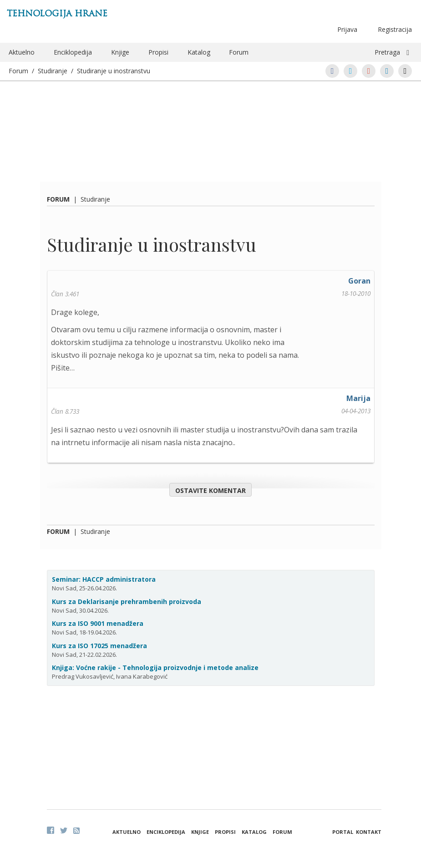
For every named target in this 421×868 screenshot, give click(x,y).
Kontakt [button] (369, 832)
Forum (239, 52)
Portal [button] (343, 832)
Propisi (158, 52)
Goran (359, 281)
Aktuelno (22, 52)
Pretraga (387, 52)
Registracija (395, 29)
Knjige (120, 52)
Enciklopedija (73, 52)
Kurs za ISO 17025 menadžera (99, 646)
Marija (358, 398)
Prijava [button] (347, 29)
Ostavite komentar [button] (210, 490)
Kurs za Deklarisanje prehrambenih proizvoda (127, 602)
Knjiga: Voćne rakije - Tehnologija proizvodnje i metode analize (155, 667)
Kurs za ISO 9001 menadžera (98, 623)
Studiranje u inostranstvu (114, 71)
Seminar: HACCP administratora (104, 579)
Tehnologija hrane (57, 13)
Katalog (199, 52)
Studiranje (53, 71)
